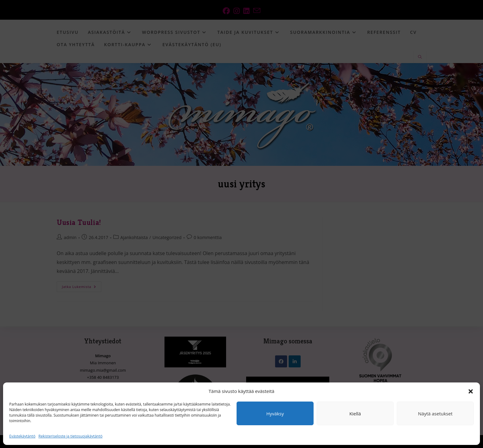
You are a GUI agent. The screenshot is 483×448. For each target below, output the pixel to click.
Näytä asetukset (435, 414)
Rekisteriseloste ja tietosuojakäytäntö (71, 436)
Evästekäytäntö (22, 436)
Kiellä (355, 414)
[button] (471, 391)
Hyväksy (275, 414)
